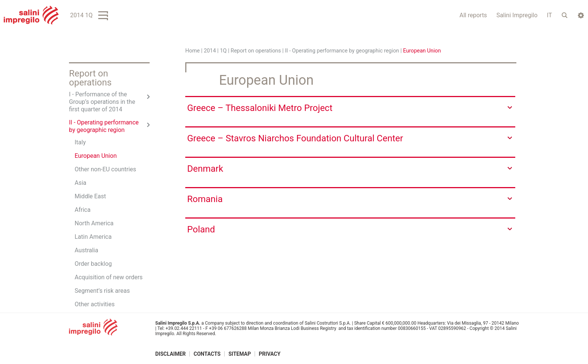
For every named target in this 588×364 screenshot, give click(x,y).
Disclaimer (170, 354)
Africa (82, 210)
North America (94, 223)
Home (193, 51)
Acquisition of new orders (109, 277)
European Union (96, 156)
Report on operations (256, 51)
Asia (80, 183)
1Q (223, 51)
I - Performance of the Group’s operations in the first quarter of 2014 (102, 102)
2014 (210, 51)
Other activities (95, 304)
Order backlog (93, 264)
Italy (80, 142)
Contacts (207, 354)
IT (549, 15)
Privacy (270, 354)
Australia (86, 250)
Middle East (90, 196)
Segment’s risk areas (102, 291)
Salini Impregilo (517, 15)
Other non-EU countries (105, 169)
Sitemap (240, 354)
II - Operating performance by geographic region (342, 51)
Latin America (93, 237)
